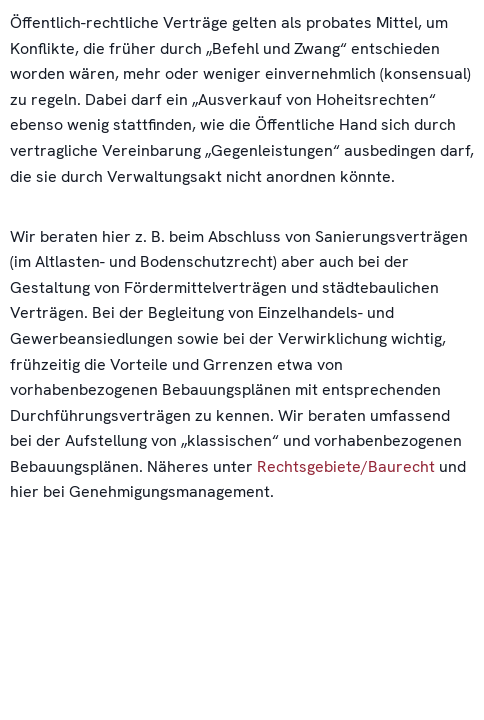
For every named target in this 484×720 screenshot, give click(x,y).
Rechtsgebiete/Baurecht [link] (346, 466)
